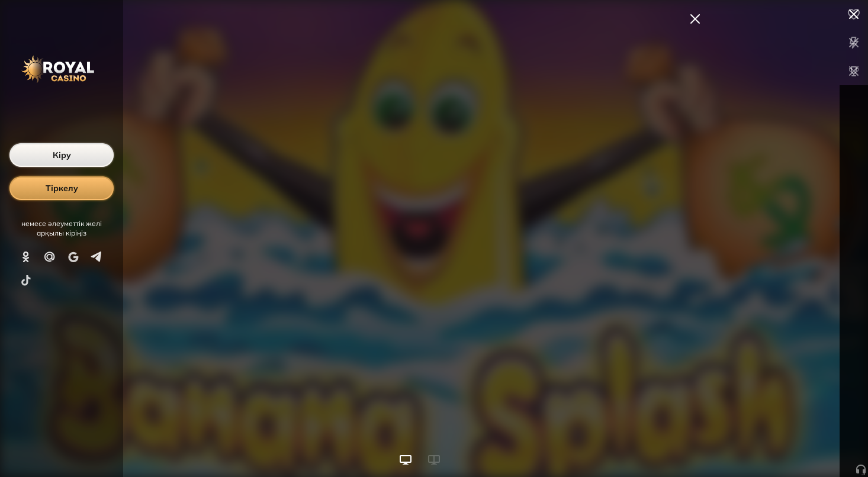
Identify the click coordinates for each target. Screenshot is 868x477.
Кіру (62, 155)
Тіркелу (62, 188)
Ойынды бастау (778, 446)
